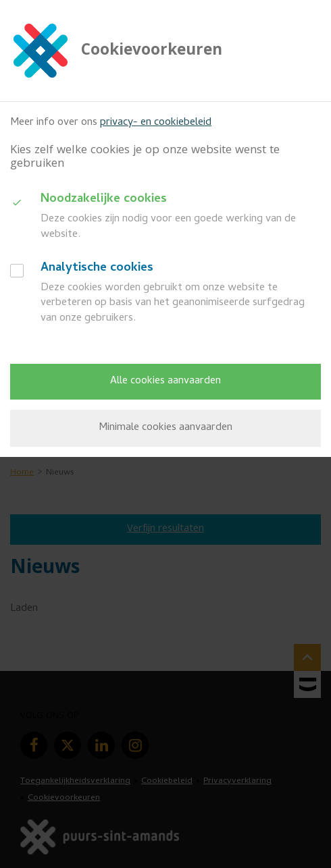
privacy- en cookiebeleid (156, 123)
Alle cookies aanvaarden (165, 381)
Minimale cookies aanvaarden (165, 428)
